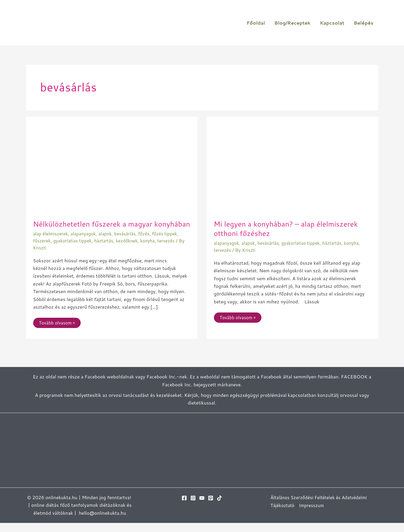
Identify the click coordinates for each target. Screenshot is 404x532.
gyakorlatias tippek (75, 250)
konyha (154, 250)
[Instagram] (193, 507)
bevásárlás (130, 243)
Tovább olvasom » (58, 331)
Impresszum (314, 514)
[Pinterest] (211, 507)
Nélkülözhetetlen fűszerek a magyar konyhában (97, 228)
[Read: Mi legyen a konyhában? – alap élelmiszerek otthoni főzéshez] (293, 167)
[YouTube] (202, 507)
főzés (150, 243)
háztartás (108, 250)
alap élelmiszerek (52, 243)
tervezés (173, 250)
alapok (109, 243)
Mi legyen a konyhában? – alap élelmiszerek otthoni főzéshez (290, 228)
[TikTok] (219, 507)
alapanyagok (86, 243)
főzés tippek (172, 243)
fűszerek (43, 250)
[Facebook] (184, 507)
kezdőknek (132, 250)
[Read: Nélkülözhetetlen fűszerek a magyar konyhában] (112, 167)
